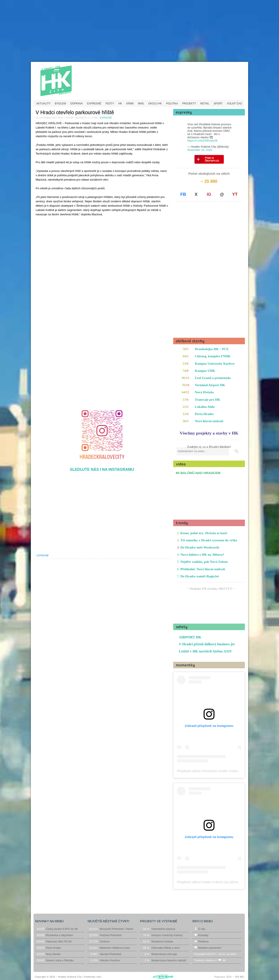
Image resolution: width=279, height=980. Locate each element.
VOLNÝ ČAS (234, 104)
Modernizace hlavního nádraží (169, 960)
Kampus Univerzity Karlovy (215, 363)
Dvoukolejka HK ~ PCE (212, 349)
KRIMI (130, 104)
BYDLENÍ (60, 104)
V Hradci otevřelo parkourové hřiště (75, 112)
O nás (202, 929)
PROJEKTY (189, 104)
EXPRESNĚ (94, 104)
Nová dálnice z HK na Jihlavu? (202, 554)
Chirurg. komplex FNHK (213, 356)
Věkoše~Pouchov (110, 960)
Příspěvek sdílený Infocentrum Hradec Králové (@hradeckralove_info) (224, 771)
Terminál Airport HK (210, 385)
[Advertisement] (139, 31)
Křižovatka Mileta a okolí (166, 948)
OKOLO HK (155, 104)
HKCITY (67, 78)
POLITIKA (172, 104)
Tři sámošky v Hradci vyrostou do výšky (209, 540)
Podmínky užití (93, 977)
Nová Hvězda (204, 392)
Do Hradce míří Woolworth (200, 547)
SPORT (218, 104)
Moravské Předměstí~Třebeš (116, 929)
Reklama (203, 942)
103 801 (240, 977)
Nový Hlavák (53, 954)
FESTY (110, 104)
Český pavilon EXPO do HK (62, 929)
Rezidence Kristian (162, 942)
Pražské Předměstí (110, 935)
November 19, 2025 (200, 150)
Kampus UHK (205, 371)
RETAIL (205, 104)
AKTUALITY (43, 104)
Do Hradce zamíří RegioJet (200, 576)
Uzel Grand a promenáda (213, 378)
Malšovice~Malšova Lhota (115, 948)
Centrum (105, 942)
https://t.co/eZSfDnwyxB (202, 141)
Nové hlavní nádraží (209, 421)
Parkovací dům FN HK (59, 942)
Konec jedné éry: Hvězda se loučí (204, 533)
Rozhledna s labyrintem (59, 935)
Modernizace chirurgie (164, 954)
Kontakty (203, 935)
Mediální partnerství (210, 948)
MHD (141, 104)
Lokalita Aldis (205, 407)
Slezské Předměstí (110, 954)
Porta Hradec (204, 414)
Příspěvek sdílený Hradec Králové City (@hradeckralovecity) (218, 882)
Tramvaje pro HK (208, 399)
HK (120, 104)
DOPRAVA (77, 104)
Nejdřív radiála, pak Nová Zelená (204, 562)
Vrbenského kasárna (163, 929)
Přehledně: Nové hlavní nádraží (203, 569)
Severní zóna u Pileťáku (60, 960)
